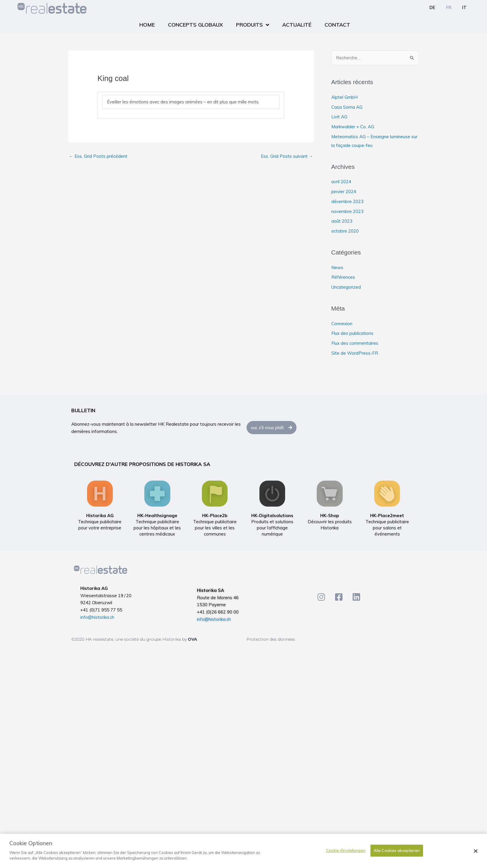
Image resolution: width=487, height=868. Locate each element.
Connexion (342, 324)
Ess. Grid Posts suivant (287, 156)
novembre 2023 (347, 211)
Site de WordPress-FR (355, 353)
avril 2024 (341, 182)
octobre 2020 (345, 231)
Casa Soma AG (347, 107)
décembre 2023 (347, 201)
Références (343, 277)
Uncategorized (346, 287)
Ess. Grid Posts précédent (98, 156)
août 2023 (342, 221)
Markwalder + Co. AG (353, 127)
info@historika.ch (97, 617)
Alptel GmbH (344, 97)
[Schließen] (476, 851)
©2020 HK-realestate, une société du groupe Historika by (130, 639)
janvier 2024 (344, 192)
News (337, 267)
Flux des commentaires (355, 343)
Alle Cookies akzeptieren (397, 851)
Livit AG (339, 117)
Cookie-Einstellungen (346, 851)
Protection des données (271, 639)
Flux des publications (352, 333)
